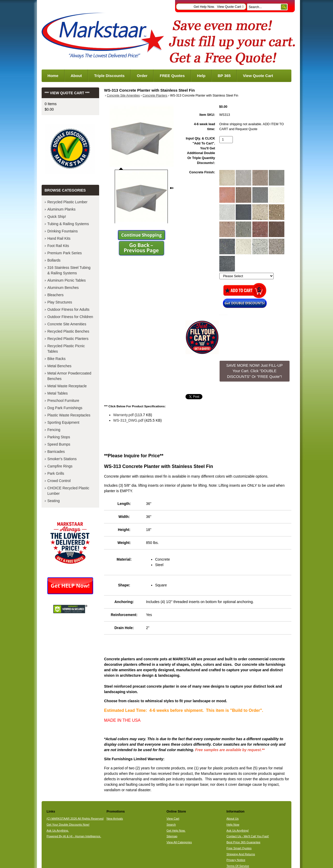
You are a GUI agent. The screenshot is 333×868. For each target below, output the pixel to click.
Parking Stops (59, 437)
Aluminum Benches (63, 288)
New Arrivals (115, 819)
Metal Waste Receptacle (67, 386)
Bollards (54, 260)
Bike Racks (56, 359)
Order (142, 76)
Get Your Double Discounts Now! (68, 825)
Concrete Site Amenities (123, 96)
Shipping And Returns (241, 854)
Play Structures (60, 302)
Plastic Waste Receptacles (69, 415)
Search (171, 825)
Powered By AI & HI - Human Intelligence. (74, 836)
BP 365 (224, 76)
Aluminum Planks (61, 209)
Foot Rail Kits (58, 246)
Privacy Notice (236, 860)
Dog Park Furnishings (65, 408)
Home (53, 76)
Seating (53, 501)
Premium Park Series (65, 253)
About (76, 76)
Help (201, 76)
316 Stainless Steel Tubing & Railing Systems (69, 270)
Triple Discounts (109, 76)
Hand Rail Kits (59, 238)
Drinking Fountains (63, 231)
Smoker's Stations (62, 459)
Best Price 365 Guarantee (244, 842)
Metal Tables (57, 393)
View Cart (173, 819)
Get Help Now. (204, 7)
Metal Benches (59, 366)
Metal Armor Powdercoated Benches (69, 376)
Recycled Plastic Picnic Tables (66, 349)
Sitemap (172, 836)
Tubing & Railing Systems (68, 224)
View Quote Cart (230, 7)
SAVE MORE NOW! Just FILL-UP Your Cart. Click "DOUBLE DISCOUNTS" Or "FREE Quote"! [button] (255, 371)
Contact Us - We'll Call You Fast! (248, 836)
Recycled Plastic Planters (68, 339)
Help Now (233, 825)
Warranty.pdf (123, 415)
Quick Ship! (57, 217)
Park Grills (56, 473)
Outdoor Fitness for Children (70, 317)
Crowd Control (59, 481)
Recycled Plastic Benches (68, 331)
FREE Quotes (172, 76)
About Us (233, 819)
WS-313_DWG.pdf (128, 420)
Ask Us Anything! (238, 831)
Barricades (56, 452)
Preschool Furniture (63, 401)
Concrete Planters (155, 96)
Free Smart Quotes (239, 848)
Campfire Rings (60, 466)
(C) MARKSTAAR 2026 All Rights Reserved (75, 819)
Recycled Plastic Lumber (67, 202)
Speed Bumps (59, 444)
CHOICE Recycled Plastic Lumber (68, 491)
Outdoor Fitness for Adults (68, 309)
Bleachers (55, 295)
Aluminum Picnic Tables (67, 280)
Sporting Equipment (63, 422)
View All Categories (179, 842)
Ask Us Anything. (58, 831)
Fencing (54, 430)
